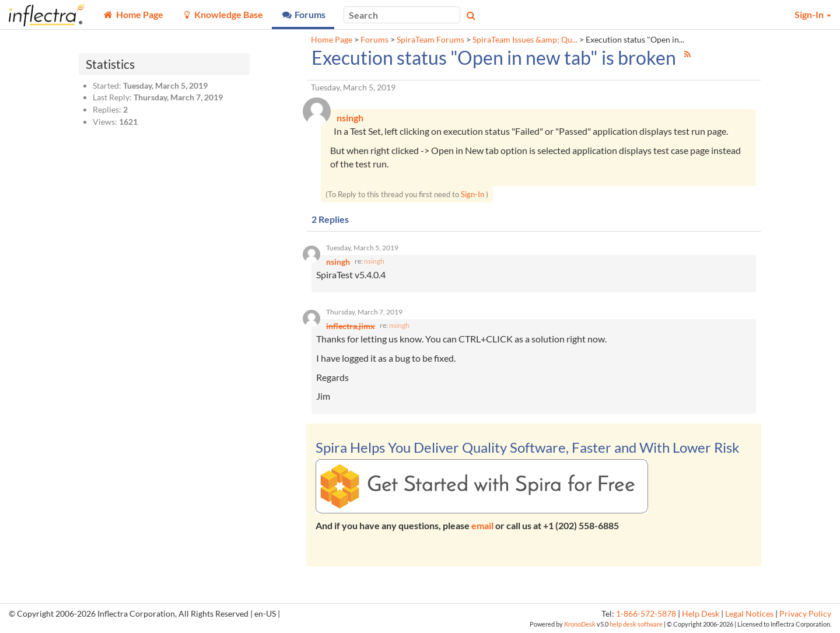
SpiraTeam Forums (430, 40)
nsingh (374, 261)
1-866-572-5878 (646, 614)
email (482, 525)
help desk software (636, 624)
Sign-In (473, 194)
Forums (374, 40)
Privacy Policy (805, 614)
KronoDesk (580, 624)
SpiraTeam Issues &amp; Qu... (525, 40)
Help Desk (701, 614)
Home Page (332, 40)
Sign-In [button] (813, 14)
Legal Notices (749, 614)
